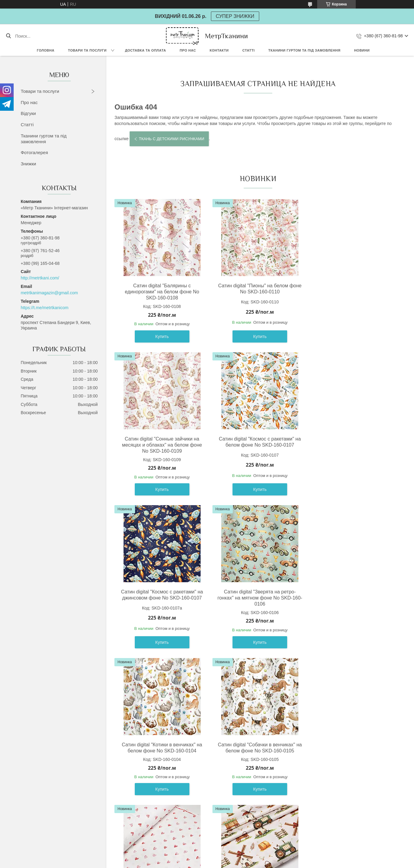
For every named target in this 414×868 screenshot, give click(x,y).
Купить (161, 336)
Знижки (28, 164)
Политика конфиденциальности (261, 862)
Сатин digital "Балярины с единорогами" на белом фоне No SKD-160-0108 (161, 292)
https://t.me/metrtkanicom (44, 308)
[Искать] (8, 36)
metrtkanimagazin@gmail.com (49, 293)
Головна (46, 50)
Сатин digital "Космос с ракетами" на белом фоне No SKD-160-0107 (161, 442)
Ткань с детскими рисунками (171, 139)
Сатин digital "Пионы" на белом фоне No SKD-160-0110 (257, 289)
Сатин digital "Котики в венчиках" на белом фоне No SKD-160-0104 (161, 595)
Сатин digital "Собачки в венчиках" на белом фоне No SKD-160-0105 (257, 595)
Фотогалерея (34, 152)
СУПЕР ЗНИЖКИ (235, 16)
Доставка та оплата (146, 50)
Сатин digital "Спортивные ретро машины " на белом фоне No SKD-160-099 (257, 751)
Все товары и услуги (255, 821)
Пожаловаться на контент (209, 862)
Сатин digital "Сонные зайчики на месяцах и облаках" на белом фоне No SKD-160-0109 (352, 292)
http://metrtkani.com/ (40, 278)
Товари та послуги (87, 50)
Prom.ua (233, 857)
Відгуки (28, 113)
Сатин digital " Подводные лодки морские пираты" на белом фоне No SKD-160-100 (352, 751)
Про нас (188, 50)
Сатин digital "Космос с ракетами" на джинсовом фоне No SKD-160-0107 (256, 442)
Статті (248, 50)
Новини (362, 50)
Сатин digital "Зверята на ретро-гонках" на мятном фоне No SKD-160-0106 (352, 445)
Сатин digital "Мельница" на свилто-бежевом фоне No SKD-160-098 (161, 748)
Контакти (219, 50)
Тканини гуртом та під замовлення (304, 50)
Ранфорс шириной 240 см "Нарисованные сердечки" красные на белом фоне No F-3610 (352, 598)
